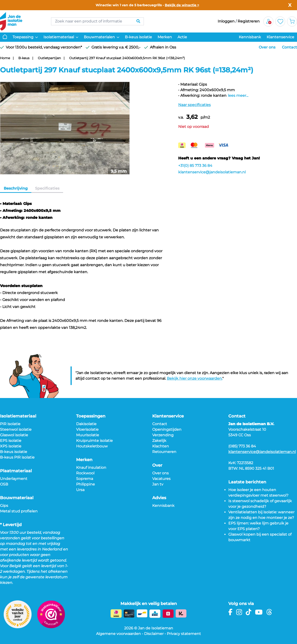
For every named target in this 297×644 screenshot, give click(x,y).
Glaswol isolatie (14, 435)
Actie (182, 37)
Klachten (161, 446)
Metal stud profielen (19, 511)
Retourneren (164, 452)
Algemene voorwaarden (118, 634)
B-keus (24, 58)
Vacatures (161, 479)
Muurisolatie (88, 435)
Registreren (249, 21)
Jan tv (158, 484)
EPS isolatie (11, 441)
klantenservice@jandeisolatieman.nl (212, 172)
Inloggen (226, 21)
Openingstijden (167, 429)
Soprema (85, 479)
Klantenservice (280, 37)
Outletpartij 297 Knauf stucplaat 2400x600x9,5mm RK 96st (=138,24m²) (127, 58)
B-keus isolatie (138, 37)
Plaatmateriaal (16, 471)
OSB (4, 484)
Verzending (163, 435)
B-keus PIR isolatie (17, 457)
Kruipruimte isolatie (94, 441)
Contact (289, 47)
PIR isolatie (10, 424)
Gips (4, 506)
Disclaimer (154, 634)
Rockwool (85, 473)
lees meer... (238, 95)
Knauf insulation (91, 468)
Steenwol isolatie (16, 429)
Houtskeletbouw (92, 446)
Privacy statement (184, 634)
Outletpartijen (49, 58)
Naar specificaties (194, 105)
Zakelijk (159, 441)
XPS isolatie (11, 446)
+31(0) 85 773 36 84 (195, 166)
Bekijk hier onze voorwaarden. (195, 378)
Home (5, 58)
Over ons (267, 47)
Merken (165, 37)
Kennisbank (250, 37)
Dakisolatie (86, 424)
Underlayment (14, 479)
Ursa (80, 490)
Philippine (86, 484)
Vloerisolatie (87, 429)
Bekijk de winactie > (182, 5)
